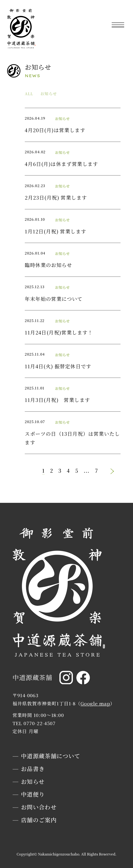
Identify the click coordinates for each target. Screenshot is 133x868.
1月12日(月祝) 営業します (56, 231)
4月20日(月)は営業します (55, 130)
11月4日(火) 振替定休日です (58, 366)
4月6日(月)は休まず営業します (61, 164)
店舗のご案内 (39, 820)
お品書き (33, 769)
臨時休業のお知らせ (48, 265)
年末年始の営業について (54, 299)
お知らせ (49, 93)
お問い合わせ (39, 807)
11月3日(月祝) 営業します (57, 400)
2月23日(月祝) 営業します (56, 197)
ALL (29, 93)
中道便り (33, 794)
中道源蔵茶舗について (51, 756)
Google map (95, 703)
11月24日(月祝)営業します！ (59, 332)
